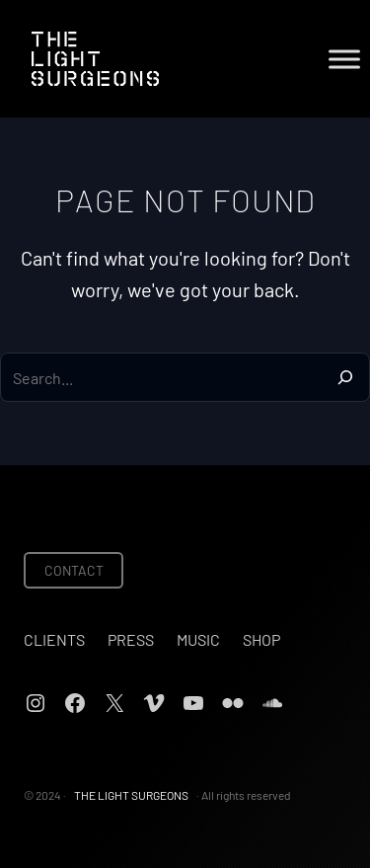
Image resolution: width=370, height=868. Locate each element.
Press (131, 639)
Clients (54, 639)
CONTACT (74, 570)
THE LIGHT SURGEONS (131, 795)
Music (198, 639)
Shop (261, 639)
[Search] (345, 377)
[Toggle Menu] (344, 59)
